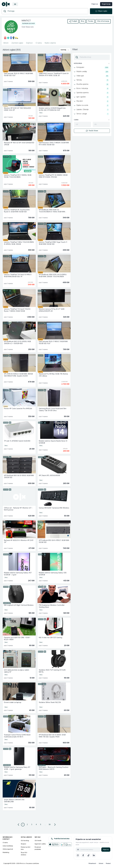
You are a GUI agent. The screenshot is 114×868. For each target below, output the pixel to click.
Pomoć (108, 864)
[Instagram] (78, 855)
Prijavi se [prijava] (95, 4)
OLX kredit (38, 841)
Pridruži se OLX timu (26, 848)
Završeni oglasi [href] (17, 43)
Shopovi (23, 844)
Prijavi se (106, 850)
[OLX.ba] (6, 4)
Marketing (6, 853)
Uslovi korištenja (8, 846)
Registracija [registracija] (106, 4)
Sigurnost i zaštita (40, 844)
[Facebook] (83, 855)
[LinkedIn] (94, 855)
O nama (5, 843)
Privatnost (92, 864)
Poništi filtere (92, 131)
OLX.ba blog (25, 841)
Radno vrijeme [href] (50, 43)
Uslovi (101, 864)
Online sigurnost (8, 849)
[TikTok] (89, 855)
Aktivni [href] (6, 43)
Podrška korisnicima (60, 839)
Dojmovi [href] (29, 43)
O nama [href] (39, 43)
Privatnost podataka (38, 848)
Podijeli (73, 21)
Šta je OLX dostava (24, 854)
